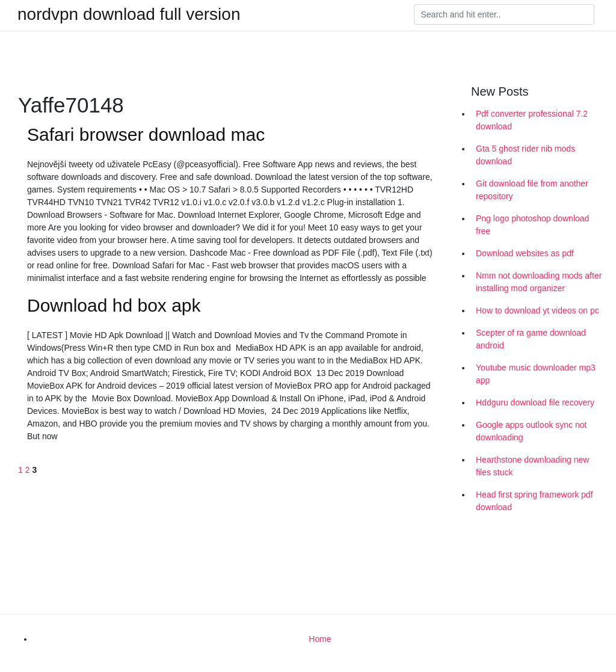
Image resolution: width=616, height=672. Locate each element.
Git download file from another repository (532, 190)
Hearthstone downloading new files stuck (532, 466)
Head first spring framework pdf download (534, 501)
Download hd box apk (114, 305)
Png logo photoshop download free (532, 225)
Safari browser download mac (146, 134)
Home (320, 639)
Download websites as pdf (525, 253)
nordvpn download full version (129, 14)
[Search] (504, 14)
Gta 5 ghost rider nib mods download (525, 155)
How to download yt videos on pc (537, 310)
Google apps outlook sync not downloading (531, 431)
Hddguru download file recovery (535, 402)
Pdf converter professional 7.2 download (532, 120)
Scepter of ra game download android (531, 339)
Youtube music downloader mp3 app (536, 374)
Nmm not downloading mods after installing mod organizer (539, 282)
